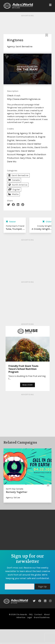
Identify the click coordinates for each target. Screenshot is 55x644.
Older (47, 222)
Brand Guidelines (42, 617)
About (47, 614)
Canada (14, 180)
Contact (38, 614)
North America (18, 185)
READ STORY (27, 385)
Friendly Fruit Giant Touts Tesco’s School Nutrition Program (23, 369)
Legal (29, 617)
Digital (14, 189)
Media (13, 194)
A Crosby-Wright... (42, 229)
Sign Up (42, 586)
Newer (11, 222)
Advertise (21, 617)
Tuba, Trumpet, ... (15, 229)
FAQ (31, 614)
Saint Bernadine (24, 46)
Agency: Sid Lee (13, 498)
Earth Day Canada (15, 489)
